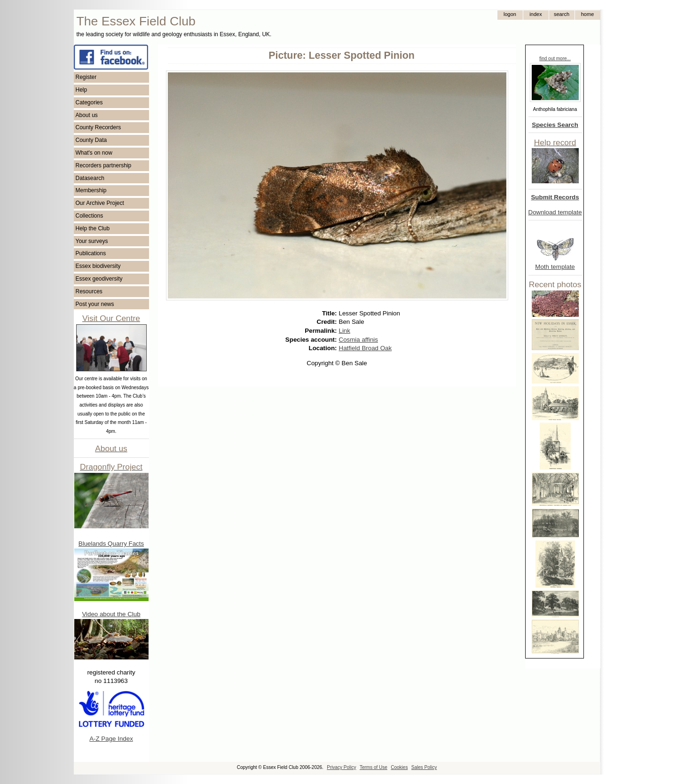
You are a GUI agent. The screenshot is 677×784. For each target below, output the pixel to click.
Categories (89, 102)
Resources (89, 291)
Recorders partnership (104, 165)
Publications (91, 253)
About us (87, 115)
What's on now (94, 153)
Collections (90, 216)
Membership (91, 190)
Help (82, 90)
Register (86, 77)
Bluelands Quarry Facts (111, 544)
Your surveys (92, 241)
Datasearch (90, 178)
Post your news (95, 304)
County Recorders (98, 127)
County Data (91, 140)
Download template (555, 212)
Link (345, 331)
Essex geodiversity (99, 279)
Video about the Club (111, 614)
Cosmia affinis (358, 340)
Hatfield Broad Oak (366, 348)
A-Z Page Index (111, 739)
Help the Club (93, 228)
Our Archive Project (100, 203)
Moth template (555, 267)
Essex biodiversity (98, 266)
